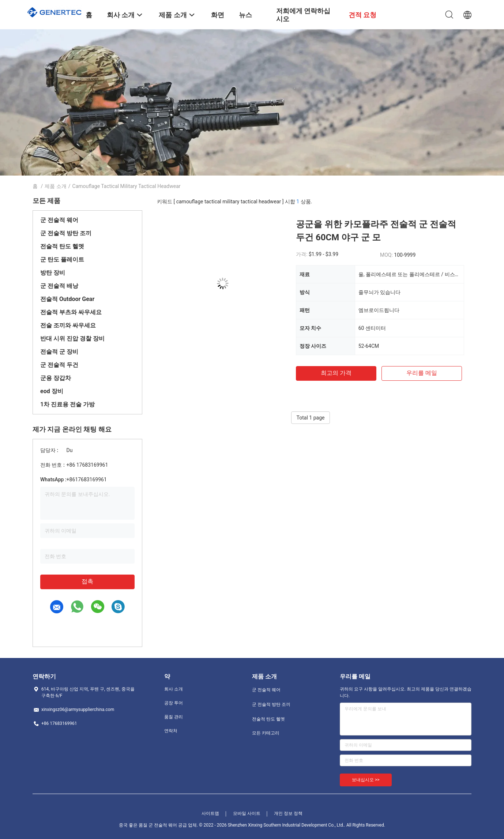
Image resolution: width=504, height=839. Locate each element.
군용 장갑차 (56, 378)
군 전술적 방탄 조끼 (66, 233)
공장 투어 (174, 703)
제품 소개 (55, 186)
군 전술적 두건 (59, 365)
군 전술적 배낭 (59, 286)
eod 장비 (52, 391)
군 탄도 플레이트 (62, 259)
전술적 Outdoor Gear (67, 299)
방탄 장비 (53, 273)
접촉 (87, 581)
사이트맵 (210, 813)
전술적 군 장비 (59, 352)
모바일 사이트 (247, 813)
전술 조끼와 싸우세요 (68, 325)
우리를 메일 (422, 373)
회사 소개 (174, 689)
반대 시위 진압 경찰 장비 (72, 338)
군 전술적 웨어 (59, 220)
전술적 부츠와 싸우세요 (71, 312)
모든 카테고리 (266, 733)
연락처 (171, 731)
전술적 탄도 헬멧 (62, 246)
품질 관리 (174, 717)
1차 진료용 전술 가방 (67, 404)
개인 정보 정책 (288, 813)
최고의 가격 (336, 373)
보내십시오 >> (366, 780)
